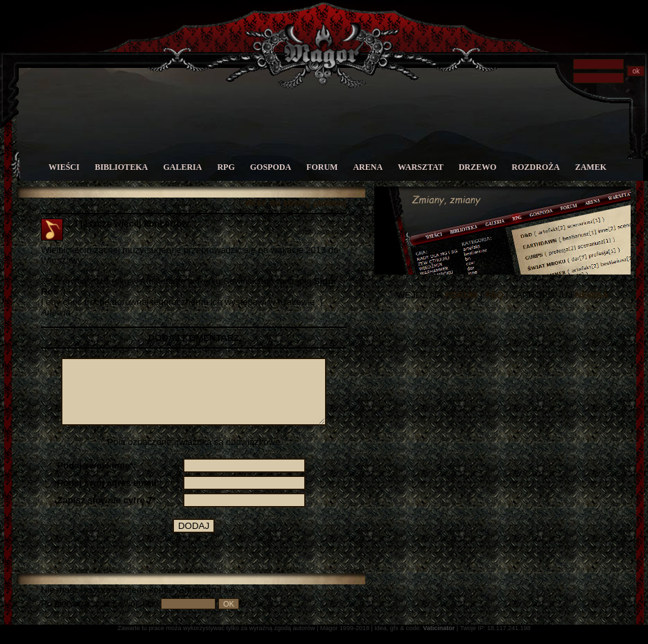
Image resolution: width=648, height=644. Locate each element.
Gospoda (271, 167)
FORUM (461, 295)
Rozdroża (535, 167)
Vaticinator (439, 641)
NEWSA (592, 295)
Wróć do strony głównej (296, 203)
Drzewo (478, 167)
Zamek (591, 167)
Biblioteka (122, 167)
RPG (226, 167)
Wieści (64, 167)
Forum (322, 167)
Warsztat (421, 167)
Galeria (182, 167)
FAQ (494, 295)
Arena (368, 167)
